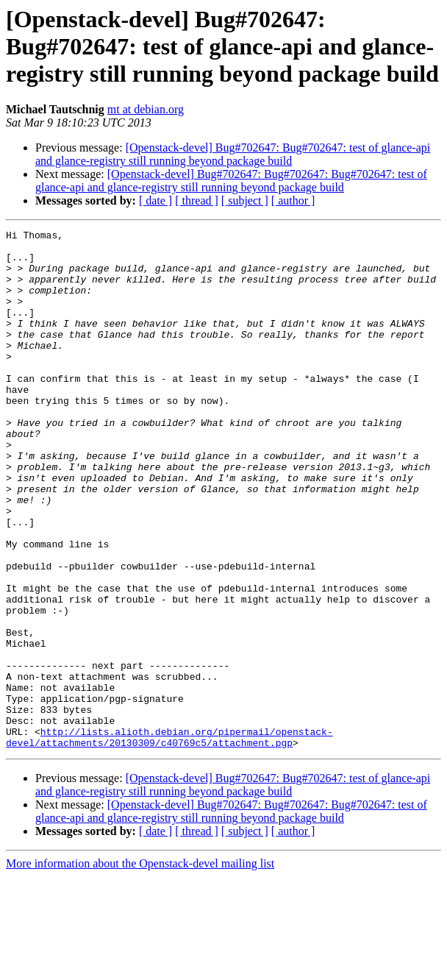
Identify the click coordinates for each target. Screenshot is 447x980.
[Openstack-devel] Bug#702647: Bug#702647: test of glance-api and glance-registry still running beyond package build (233, 154)
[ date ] (155, 200)
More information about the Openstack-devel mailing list (140, 967)
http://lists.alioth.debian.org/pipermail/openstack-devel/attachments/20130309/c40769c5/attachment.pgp (169, 839)
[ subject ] (245, 200)
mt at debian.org (146, 109)
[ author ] (293, 200)
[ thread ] (197, 200)
